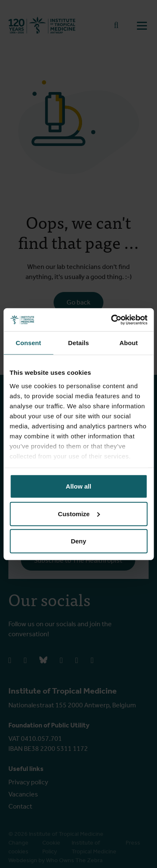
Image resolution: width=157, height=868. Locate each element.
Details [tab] (79, 343)
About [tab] (129, 343)
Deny (78, 541)
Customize (79, 513)
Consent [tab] (28, 343)
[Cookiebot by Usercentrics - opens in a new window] (112, 320)
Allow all (78, 486)
